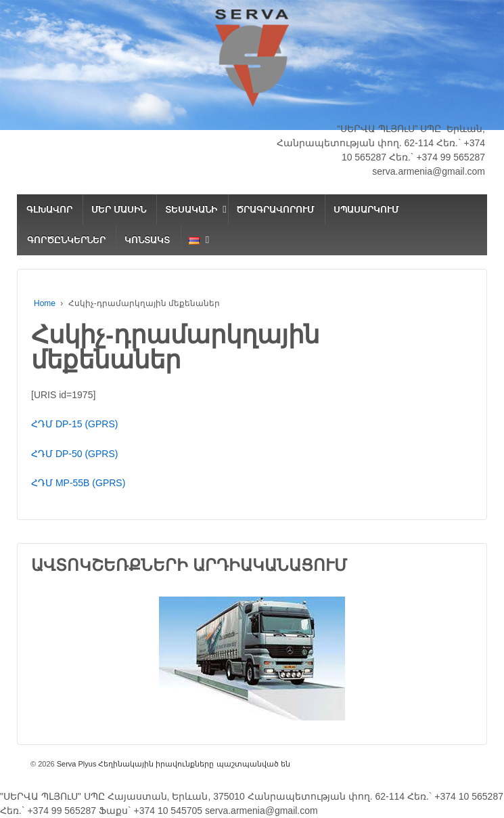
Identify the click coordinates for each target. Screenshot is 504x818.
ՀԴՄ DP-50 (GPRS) (74, 454)
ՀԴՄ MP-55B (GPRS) (78, 483)
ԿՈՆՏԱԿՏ (147, 240)
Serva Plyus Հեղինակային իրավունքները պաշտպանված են (173, 764)
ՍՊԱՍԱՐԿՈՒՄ (366, 210)
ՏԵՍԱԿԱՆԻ (191, 210)
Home (45, 303)
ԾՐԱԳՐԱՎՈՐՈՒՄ (275, 210)
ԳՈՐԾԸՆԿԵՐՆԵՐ (66, 240)
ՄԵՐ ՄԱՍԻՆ (119, 210)
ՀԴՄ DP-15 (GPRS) (74, 424)
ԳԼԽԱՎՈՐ (49, 210)
